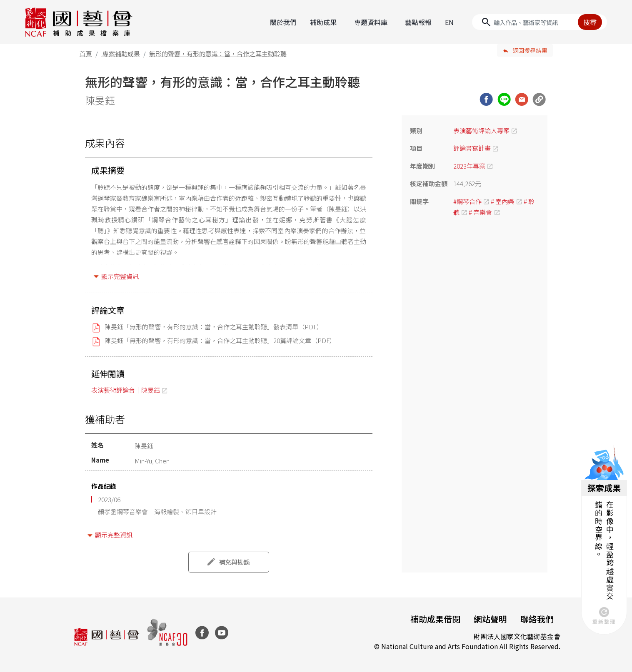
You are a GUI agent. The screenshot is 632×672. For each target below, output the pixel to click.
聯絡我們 (537, 619)
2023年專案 (469, 166)
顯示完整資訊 (120, 276)
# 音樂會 (480, 212)
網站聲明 (490, 619)
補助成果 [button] (323, 22)
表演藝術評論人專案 (481, 131)
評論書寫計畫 (472, 148)
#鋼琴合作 (467, 201)
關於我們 (283, 22)
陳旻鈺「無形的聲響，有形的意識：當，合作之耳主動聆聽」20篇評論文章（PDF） (220, 340)
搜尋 (590, 22)
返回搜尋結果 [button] (530, 50)
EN (449, 22)
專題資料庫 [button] (371, 22)
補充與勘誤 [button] (234, 562)
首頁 (86, 54)
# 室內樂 (502, 201)
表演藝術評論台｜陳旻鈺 (126, 390)
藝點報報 (418, 22)
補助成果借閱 (435, 619)
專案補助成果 (121, 54)
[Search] (540, 22)
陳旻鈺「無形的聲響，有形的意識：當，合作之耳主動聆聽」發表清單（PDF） (214, 327)
